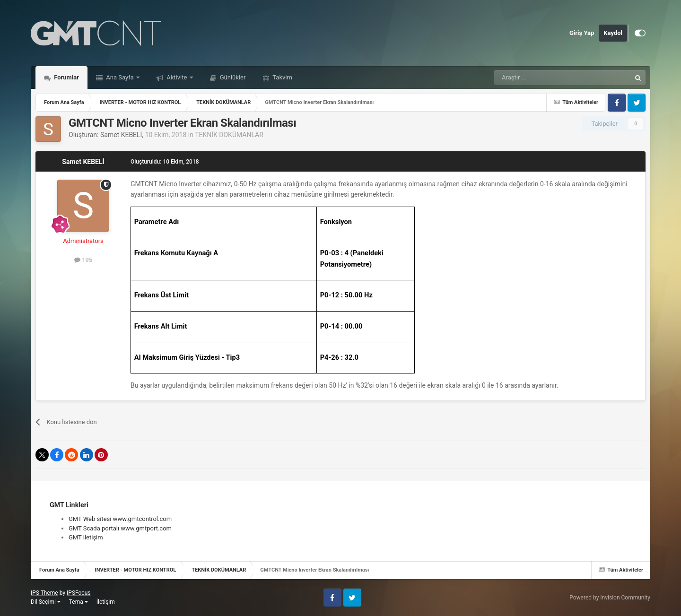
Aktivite (177, 77)
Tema (79, 602)
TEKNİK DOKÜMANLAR (229, 135)
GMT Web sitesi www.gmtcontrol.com (120, 519)
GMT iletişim (86, 537)
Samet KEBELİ (121, 135)
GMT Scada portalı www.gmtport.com (120, 528)
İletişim (106, 602)
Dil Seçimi (46, 602)
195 (83, 260)
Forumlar (66, 77)
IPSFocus (79, 593)
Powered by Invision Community (610, 598)
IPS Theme (44, 593)
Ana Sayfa (120, 77)
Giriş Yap (582, 33)
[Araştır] (540, 78)
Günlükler (232, 77)
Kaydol (613, 33)
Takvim (282, 77)
